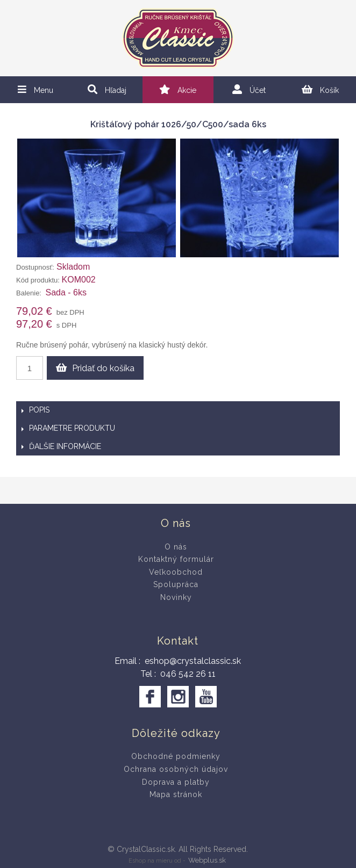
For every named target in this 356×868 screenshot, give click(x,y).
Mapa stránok (176, 794)
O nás (176, 547)
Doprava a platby (176, 782)
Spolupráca (176, 584)
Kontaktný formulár (176, 559)
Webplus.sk (207, 860)
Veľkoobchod (176, 572)
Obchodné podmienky (176, 756)
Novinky (176, 597)
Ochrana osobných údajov (176, 769)
